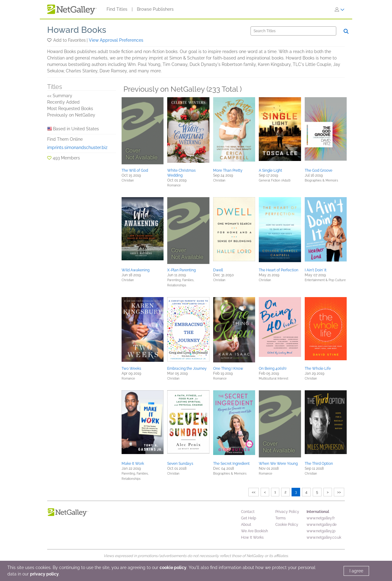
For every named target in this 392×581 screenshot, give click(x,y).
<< (254, 492)
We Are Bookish (254, 531)
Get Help (249, 518)
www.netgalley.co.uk (324, 537)
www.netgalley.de (322, 525)
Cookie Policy (287, 525)
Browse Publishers (155, 9)
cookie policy (173, 568)
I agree (356, 571)
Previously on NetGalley (71, 115)
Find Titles (117, 9)
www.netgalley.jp (321, 531)
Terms (281, 518)
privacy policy (44, 574)
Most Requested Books (70, 109)
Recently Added (63, 102)
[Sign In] (340, 10)
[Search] (293, 31)
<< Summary (60, 96)
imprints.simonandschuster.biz (77, 147)
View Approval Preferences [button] (116, 40)
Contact (248, 512)
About (246, 525)
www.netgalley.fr (321, 518)
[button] (50, 40)
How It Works (252, 537)
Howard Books (77, 30)
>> (339, 492)
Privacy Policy (287, 512)
